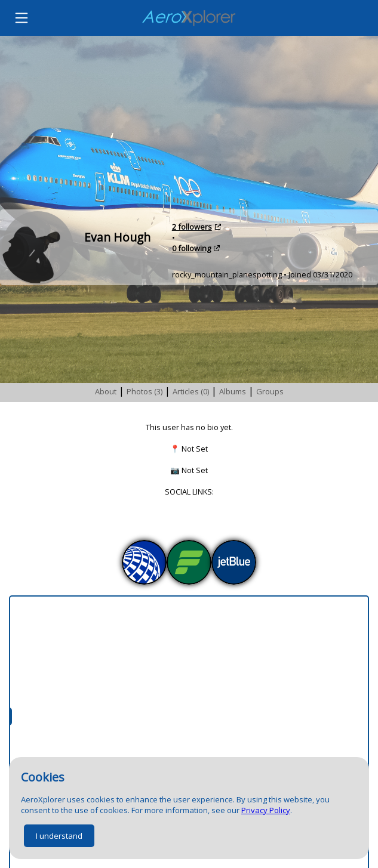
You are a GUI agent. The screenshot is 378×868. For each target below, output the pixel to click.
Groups (270, 391)
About (106, 391)
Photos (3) (145, 391)
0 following (191, 248)
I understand (59, 836)
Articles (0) (191, 391)
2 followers (192, 227)
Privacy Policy (266, 810)
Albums (233, 391)
